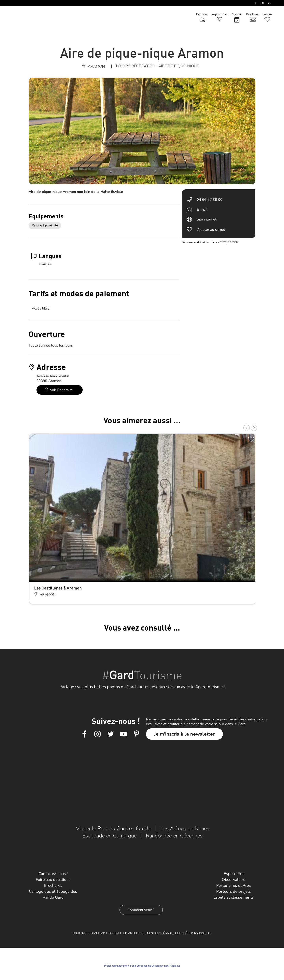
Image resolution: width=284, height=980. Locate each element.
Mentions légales (160, 933)
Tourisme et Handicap (89, 933)
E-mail (202, 209)
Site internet (207, 219)
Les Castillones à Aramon (58, 588)
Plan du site (134, 933)
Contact (115, 933)
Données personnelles (194, 933)
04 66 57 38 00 (210, 200)
